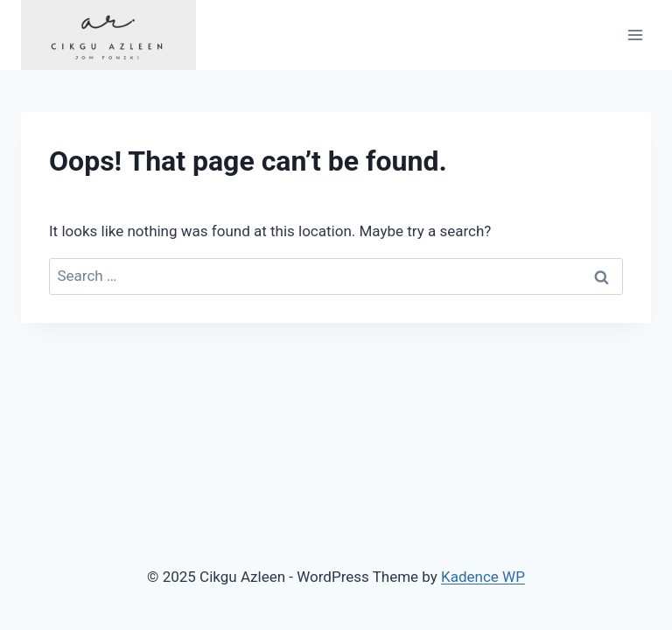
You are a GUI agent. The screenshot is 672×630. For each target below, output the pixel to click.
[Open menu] (635, 35)
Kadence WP (483, 577)
